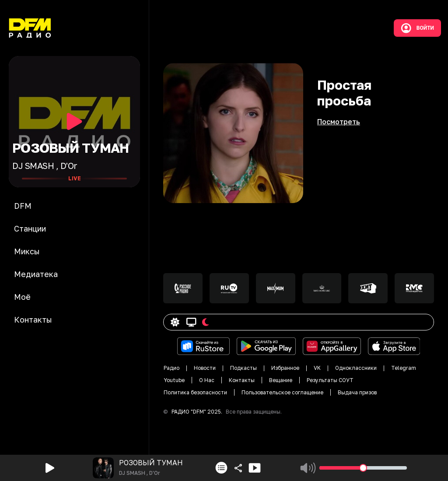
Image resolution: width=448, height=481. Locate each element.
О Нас (207, 380)
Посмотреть (339, 122)
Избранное (285, 368)
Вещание (281, 380)
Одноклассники (356, 368)
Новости (205, 368)
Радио (171, 368)
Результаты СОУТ (330, 380)
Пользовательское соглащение (282, 392)
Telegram (404, 368)
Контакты (242, 380)
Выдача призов (357, 392)
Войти (417, 28)
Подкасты (243, 368)
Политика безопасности (195, 392)
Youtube (174, 380)
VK (317, 368)
